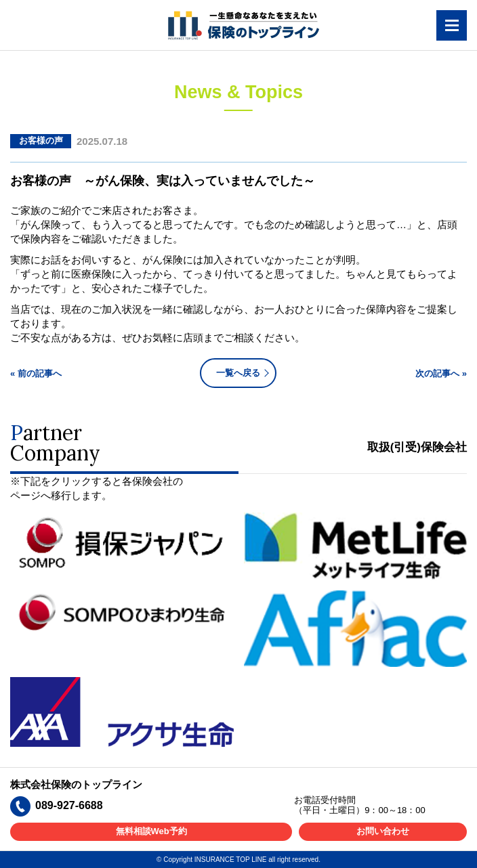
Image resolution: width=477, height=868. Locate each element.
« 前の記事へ (36, 373)
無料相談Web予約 (151, 831)
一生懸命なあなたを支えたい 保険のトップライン (244, 25)
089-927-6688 (69, 805)
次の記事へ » (441, 373)
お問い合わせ (383, 831)
